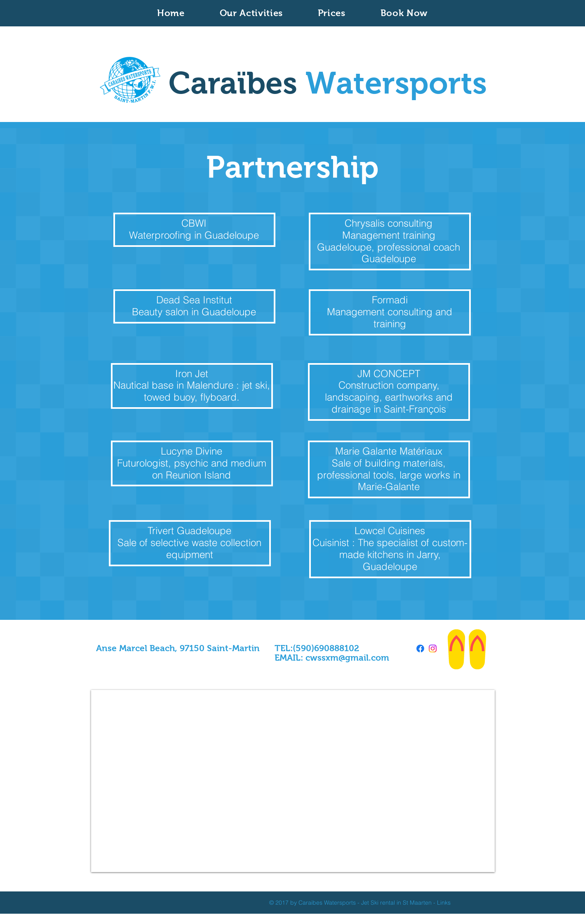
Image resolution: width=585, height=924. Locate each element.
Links (444, 903)
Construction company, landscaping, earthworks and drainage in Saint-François (389, 397)
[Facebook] (420, 648)
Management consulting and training (390, 318)
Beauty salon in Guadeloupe (194, 312)
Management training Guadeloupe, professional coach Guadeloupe (389, 247)
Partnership (292, 167)
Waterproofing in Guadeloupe (194, 235)
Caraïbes (328, 83)
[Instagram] (433, 648)
